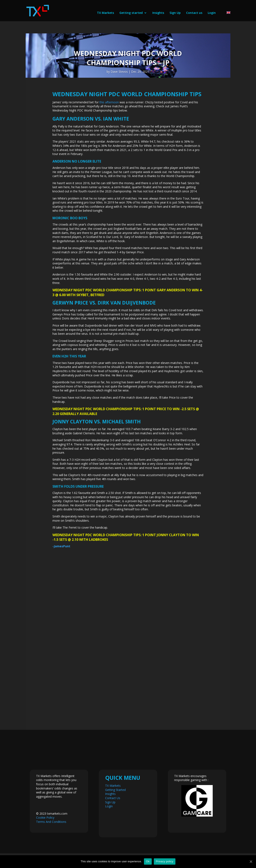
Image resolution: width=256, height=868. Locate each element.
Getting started (131, 13)
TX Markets (105, 13)
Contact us (194, 13)
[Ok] (251, 861)
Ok (148, 861)
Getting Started (115, 790)
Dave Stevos (119, 72)
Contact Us (113, 798)
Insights (158, 13)
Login (212, 13)
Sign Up (175, 13)
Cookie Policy (45, 817)
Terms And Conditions (51, 822)
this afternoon (109, 102)
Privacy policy (165, 861)
